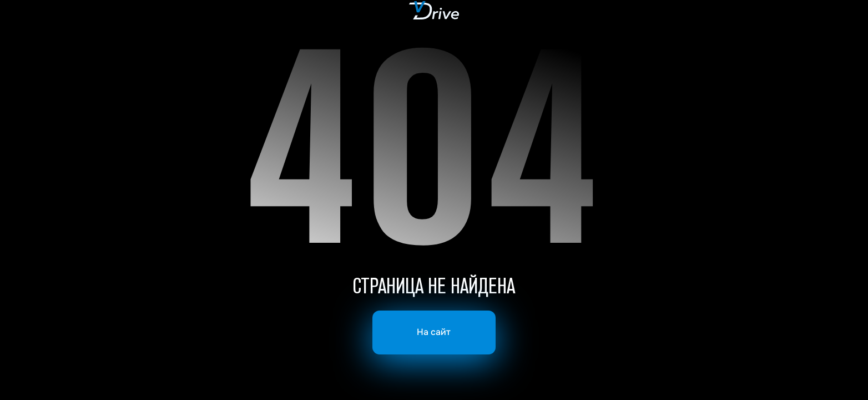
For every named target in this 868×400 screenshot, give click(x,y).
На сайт (434, 332)
